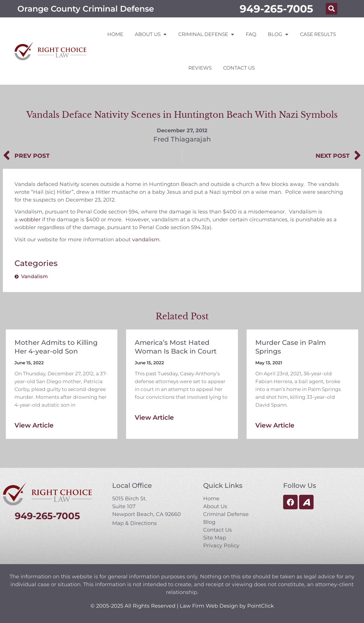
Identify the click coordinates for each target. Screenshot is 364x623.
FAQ (251, 34)
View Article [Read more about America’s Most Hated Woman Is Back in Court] (154, 418)
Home (115, 34)
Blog (278, 34)
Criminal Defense (206, 34)
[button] (332, 9)
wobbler (30, 220)
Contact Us (239, 68)
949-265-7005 (276, 9)
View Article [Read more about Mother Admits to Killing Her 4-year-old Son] (34, 425)
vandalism (146, 240)
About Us (151, 34)
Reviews (200, 68)
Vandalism (34, 276)
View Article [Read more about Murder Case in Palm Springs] (275, 425)
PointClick (261, 606)
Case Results (318, 34)
